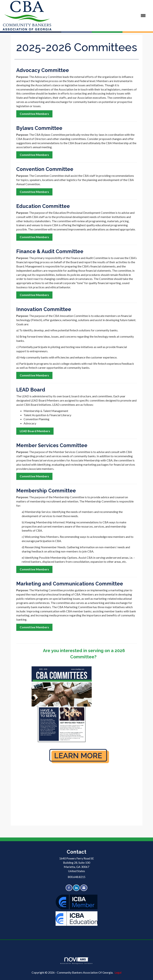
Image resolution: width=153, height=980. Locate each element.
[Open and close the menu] (100, 16)
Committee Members (34, 114)
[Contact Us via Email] (84, 888)
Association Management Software (76, 961)
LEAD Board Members (35, 431)
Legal (118, 972)
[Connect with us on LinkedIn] (76, 888)
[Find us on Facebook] (69, 888)
